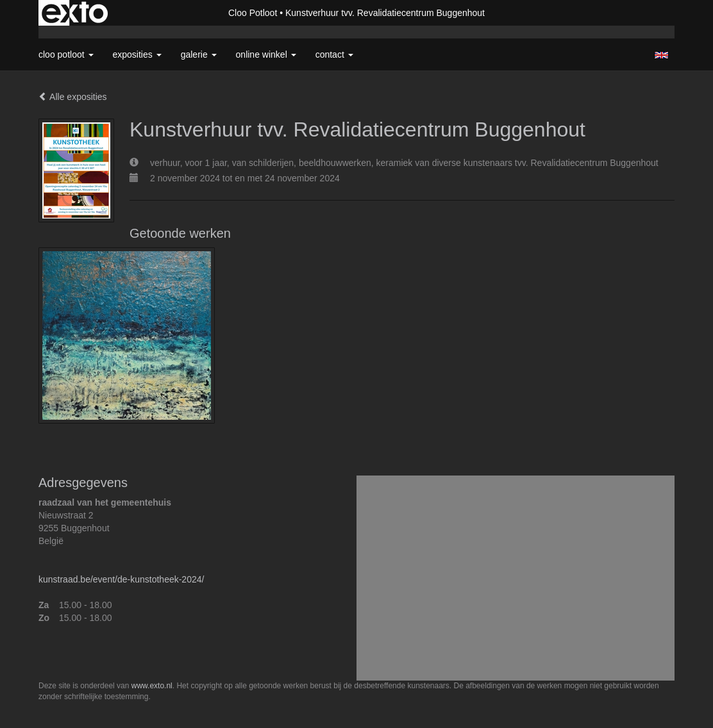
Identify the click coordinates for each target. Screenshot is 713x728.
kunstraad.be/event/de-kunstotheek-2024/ (121, 579)
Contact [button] (334, 54)
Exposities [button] (137, 54)
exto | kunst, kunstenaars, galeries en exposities (75, 13)
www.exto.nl (152, 686)
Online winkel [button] (266, 54)
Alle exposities (73, 97)
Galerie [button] (199, 54)
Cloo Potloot (253, 13)
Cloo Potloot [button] (66, 54)
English (661, 55)
